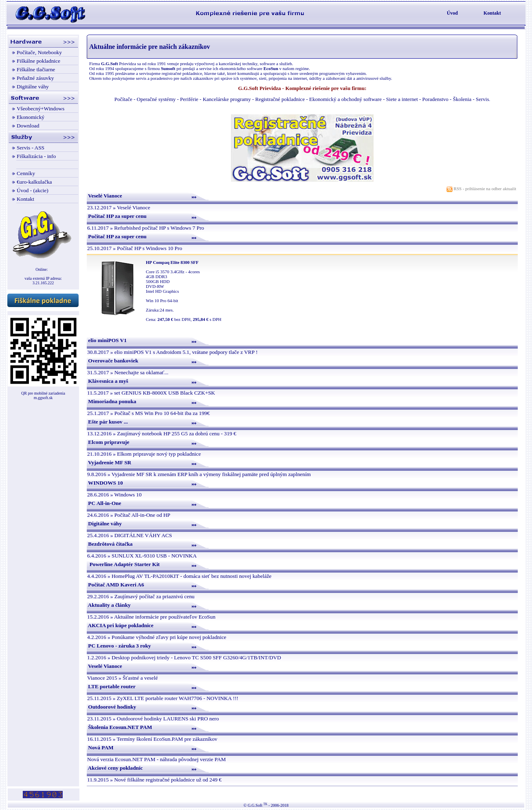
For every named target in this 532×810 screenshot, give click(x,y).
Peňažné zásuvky (35, 78)
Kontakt (492, 13)
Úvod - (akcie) (33, 190)
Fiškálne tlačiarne (36, 69)
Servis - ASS (31, 148)
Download (28, 126)
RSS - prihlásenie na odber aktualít (482, 189)
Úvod (452, 13)
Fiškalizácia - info (36, 156)
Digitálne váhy (33, 87)
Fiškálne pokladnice (38, 61)
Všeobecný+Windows (41, 109)
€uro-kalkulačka (34, 182)
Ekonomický (31, 117)
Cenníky (26, 173)
